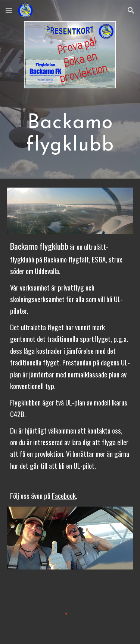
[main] (70, 133)
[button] (9, 10)
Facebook (64, 496)
